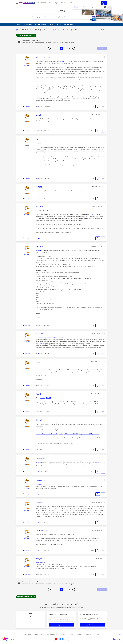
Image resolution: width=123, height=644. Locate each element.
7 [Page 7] (64, 48)
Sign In (104, 3)
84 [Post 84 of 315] (39, 412)
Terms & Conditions (39, 634)
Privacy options (27, 634)
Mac (103, 462)
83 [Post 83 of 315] (39, 386)
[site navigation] (17, 3)
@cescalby (39, 462)
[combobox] (65, 17)
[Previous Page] (49, 48)
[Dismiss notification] (105, 7)
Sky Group (97, 634)
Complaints (80, 634)
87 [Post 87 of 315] (39, 494)
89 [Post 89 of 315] (39, 550)
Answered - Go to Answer (26, 35)
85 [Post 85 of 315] (39, 450)
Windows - (98, 462)
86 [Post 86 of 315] (39, 472)
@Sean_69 (39, 484)
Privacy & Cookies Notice (53, 634)
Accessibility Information (68, 634)
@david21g (43, 344)
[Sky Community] (27, 3)
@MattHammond (41, 562)
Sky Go (62, 11)
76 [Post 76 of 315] (39, 107)
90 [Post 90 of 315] (39, 574)
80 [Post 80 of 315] (39, 238)
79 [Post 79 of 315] (39, 198)
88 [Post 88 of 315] (39, 522)
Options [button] (101, 29)
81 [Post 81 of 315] (39, 325)
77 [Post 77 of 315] (39, 131)
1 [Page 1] (53, 48)
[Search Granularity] (37, 17)
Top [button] (119, 634)
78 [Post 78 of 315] (39, 179)
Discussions (41, 3)
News (50, 3)
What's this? (27, 65)
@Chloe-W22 (64, 61)
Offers (70, 3)
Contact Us (88, 634)
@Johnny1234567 (46, 398)
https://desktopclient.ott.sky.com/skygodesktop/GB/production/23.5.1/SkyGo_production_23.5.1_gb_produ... (67, 434)
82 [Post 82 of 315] (39, 353)
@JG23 (94, 214)
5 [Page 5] (58, 48)
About (63, 3)
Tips (57, 3)
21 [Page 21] (70, 48)
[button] (104, 57)
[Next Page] (74, 48)
